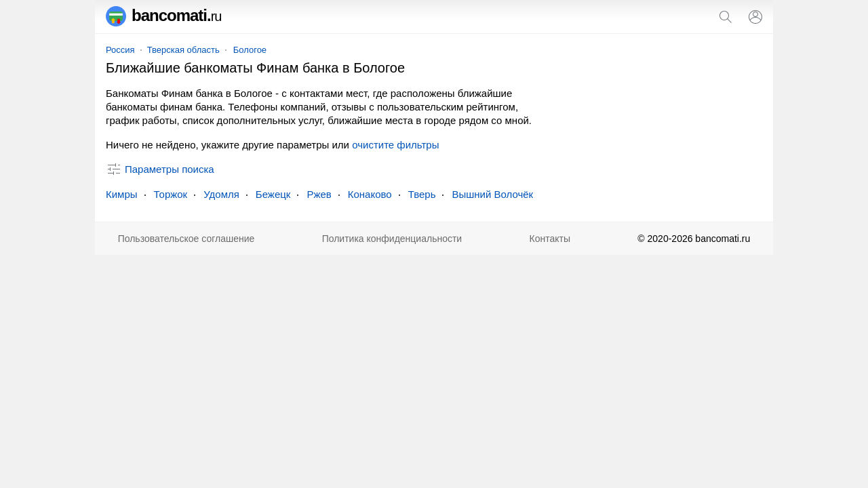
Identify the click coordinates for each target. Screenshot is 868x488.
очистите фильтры (395, 145)
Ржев (319, 194)
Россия (120, 50)
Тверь (422, 194)
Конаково (370, 194)
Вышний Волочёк (492, 194)
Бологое (250, 50)
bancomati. (164, 15)
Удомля (221, 194)
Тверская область (183, 50)
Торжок (171, 194)
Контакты (550, 239)
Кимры (122, 194)
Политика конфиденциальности (392, 239)
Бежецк (273, 194)
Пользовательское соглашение (186, 239)
